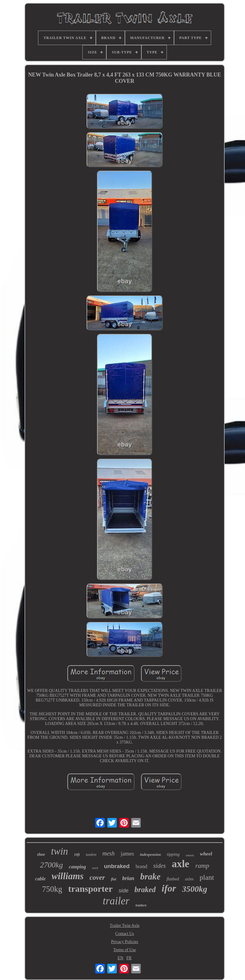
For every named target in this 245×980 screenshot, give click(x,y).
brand (142, 866)
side (124, 891)
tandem (91, 855)
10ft (77, 855)
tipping (173, 854)
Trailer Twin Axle (124, 926)
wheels (190, 855)
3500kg (195, 889)
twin (59, 851)
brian (128, 878)
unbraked (117, 866)
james (127, 854)
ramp (202, 866)
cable (41, 879)
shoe (41, 854)
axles (189, 879)
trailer (116, 901)
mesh (109, 853)
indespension (150, 854)
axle (180, 864)
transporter (90, 889)
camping (77, 867)
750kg (52, 889)
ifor (169, 888)
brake (150, 876)
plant (207, 877)
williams (68, 876)
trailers (141, 905)
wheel (206, 854)
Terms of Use (124, 950)
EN (121, 958)
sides (159, 866)
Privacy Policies (125, 942)
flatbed (173, 879)
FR (129, 958)
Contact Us (125, 934)
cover (97, 878)
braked (145, 890)
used (95, 868)
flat (114, 879)
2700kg (52, 865)
